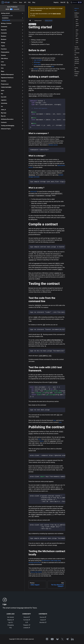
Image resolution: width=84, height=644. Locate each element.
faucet (42, 441)
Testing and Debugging (8, 126)
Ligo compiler (38, 60)
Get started (10, 617)
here (53, 67)
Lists (2, 62)
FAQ (29, 2)
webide (36, 69)
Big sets (3, 116)
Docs (21, 2)
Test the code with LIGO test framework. (77, 61)
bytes (3, 90)
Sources (43, 617)
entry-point (34, 192)
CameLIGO (16, 9)
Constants (4, 33)
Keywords (4, 30)
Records (3, 65)
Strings (3, 43)
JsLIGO (7, 9)
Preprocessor (5, 84)
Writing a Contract (6, 23)
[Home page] (30, 21)
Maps (3, 71)
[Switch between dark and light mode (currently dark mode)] (68, 2)
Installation (5, 18)
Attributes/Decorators (7, 119)
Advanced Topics (6, 129)
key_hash (4, 97)
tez (2, 106)
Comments (4, 27)
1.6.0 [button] (14, 2)
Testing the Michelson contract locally (77, 72)
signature (4, 100)
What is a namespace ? (77, 32)
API (25, 2)
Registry (56, 2)
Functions (4, 49)
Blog (34, 2)
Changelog (10, 625)
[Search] (76, 2)
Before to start (77, 9)
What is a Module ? (77, 22)
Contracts (4, 122)
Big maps (4, 113)
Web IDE (63, 2)
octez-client (37, 65)
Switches (4, 81)
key (2, 94)
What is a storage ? (77, 41)
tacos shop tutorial (36, 572)
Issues (43, 620)
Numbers (4, 36)
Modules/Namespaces (7, 75)
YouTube (27, 620)
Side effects (5, 59)
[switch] (11, 9)
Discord (27, 617)
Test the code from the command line (77, 51)
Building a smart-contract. (77, 15)
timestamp (4, 103)
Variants (3, 55)
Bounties (43, 622)
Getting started (5, 13)
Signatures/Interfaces (7, 78)
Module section (53, 145)
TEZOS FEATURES (6, 87)
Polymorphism (5, 52)
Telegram (27, 625)
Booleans (4, 39)
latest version (57, 14)
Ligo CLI (10, 622)
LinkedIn (27, 628)
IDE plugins (37, 62)
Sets (2, 68)
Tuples (3, 46)
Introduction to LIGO (7, 16)
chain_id (3, 110)
